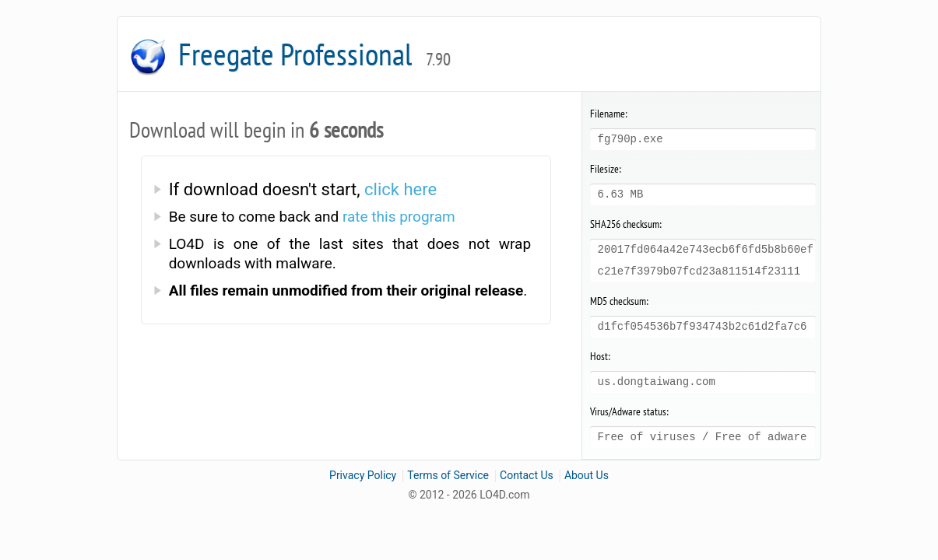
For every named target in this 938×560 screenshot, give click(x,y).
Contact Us (527, 475)
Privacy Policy (363, 475)
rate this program (399, 217)
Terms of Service (448, 475)
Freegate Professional (314, 54)
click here (400, 189)
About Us (587, 475)
